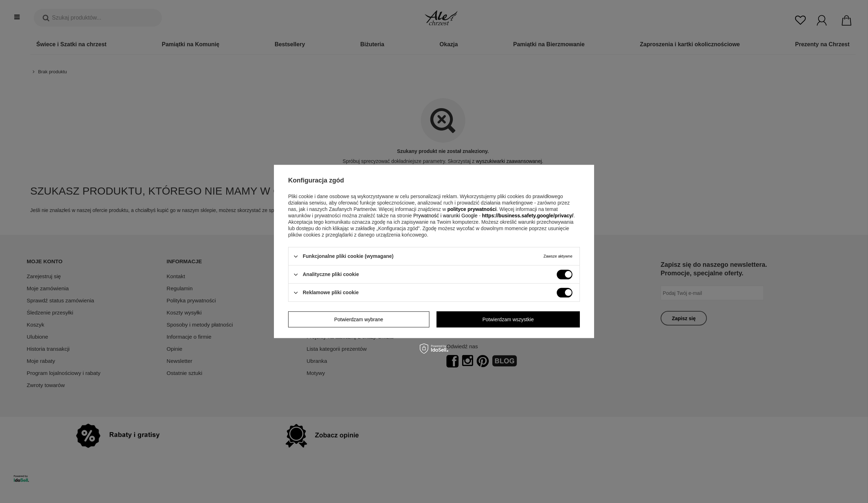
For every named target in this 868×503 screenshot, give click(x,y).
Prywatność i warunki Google (446, 216)
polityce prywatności (472, 209)
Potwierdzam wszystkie (508, 319)
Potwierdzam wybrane (359, 319)
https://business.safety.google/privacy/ (528, 216)
